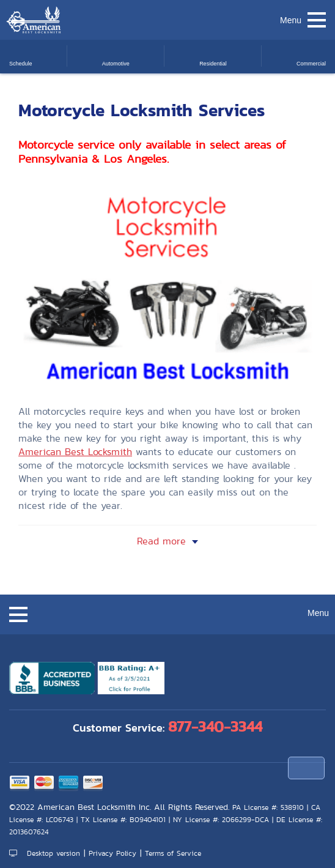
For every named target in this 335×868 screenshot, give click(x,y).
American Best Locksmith (75, 452)
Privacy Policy (112, 853)
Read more (161, 541)
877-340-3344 (215, 726)
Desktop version (45, 853)
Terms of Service (173, 853)
